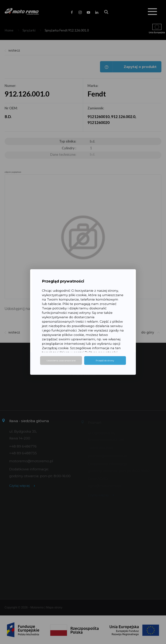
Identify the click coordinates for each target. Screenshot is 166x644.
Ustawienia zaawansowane (61, 360)
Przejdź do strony (105, 360)
